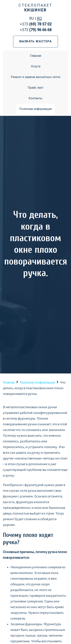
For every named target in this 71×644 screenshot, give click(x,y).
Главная (35, 56)
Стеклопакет (35, 8)
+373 (36, 24)
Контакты (35, 98)
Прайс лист (35, 88)
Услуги (36, 66)
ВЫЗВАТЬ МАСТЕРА (35, 41)
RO (39, 18)
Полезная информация (35, 109)
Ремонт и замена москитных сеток (36, 77)
